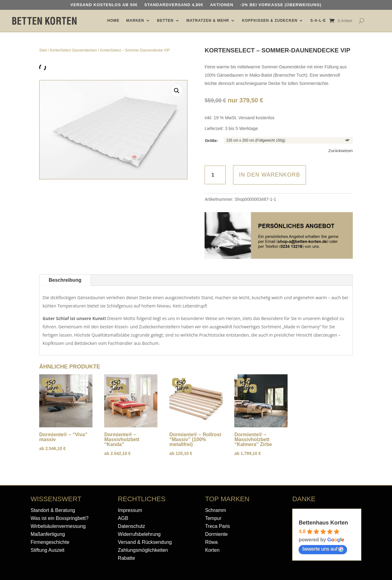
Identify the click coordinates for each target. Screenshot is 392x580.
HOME (113, 21)
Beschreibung (65, 280)
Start (43, 50)
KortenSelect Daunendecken (73, 50)
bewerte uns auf (323, 549)
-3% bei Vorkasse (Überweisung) (281, 5)
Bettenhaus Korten (323, 523)
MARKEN (135, 21)
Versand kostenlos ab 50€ (104, 5)
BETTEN (165, 21)
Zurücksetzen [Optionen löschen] (341, 151)
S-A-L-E (318, 21)
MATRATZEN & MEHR (208, 21)
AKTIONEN (222, 5)
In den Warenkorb (269, 175)
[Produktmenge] (215, 175)
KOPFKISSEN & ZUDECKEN (270, 21)
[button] (177, 91)
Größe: (211, 141)
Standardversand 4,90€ (174, 5)
